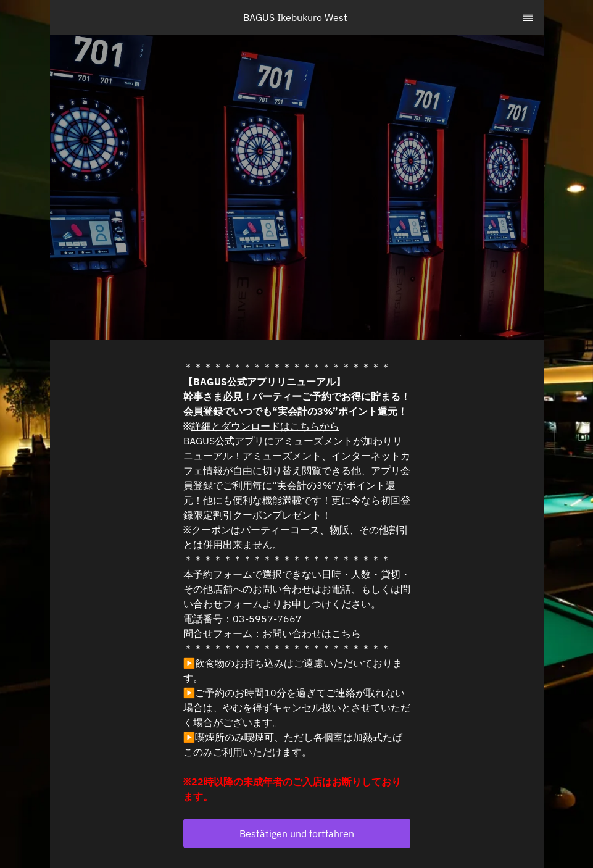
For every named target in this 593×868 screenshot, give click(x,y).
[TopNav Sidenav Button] (528, 17)
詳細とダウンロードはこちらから (265, 426)
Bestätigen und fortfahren (297, 833)
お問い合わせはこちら (312, 633)
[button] (297, 833)
